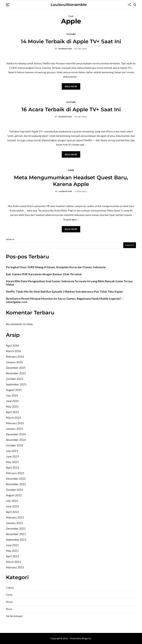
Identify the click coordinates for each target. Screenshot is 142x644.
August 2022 (14, 495)
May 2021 (12, 551)
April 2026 (12, 345)
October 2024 (15, 445)
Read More (71, 86)
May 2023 (12, 462)
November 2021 (16, 534)
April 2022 (12, 512)
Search (10, 239)
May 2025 (12, 406)
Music (9, 609)
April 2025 (12, 412)
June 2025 (12, 401)
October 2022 (15, 490)
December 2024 (16, 434)
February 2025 (15, 423)
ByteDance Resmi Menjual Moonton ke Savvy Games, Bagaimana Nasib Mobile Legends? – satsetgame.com (65, 300)
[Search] (135, 5)
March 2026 (13, 351)
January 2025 (14, 429)
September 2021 (16, 540)
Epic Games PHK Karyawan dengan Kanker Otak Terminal (44, 274)
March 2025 (13, 418)
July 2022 (12, 501)
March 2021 (13, 562)
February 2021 (15, 567)
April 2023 (12, 467)
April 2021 (12, 556)
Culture (71, 34)
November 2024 (16, 440)
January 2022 (14, 523)
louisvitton (65, 49)
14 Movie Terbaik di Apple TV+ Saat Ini (71, 41)
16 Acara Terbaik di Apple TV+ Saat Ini (71, 109)
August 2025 (14, 390)
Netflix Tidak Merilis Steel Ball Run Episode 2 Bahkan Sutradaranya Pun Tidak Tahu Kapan (64, 292)
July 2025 (12, 395)
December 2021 (16, 528)
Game (71, 170)
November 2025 (16, 373)
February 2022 (15, 517)
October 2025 (15, 379)
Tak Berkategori (14, 616)
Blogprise (86, 638)
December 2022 (16, 479)
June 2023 (12, 456)
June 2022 (12, 506)
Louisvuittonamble (69, 5)
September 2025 (16, 384)
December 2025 (16, 368)
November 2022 (16, 484)
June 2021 (12, 545)
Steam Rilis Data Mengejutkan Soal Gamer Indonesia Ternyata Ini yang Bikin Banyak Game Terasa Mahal (69, 283)
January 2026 (14, 362)
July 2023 (12, 451)
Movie (9, 602)
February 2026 (15, 357)
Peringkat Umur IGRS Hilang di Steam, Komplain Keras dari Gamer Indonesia (56, 267)
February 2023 (15, 473)
